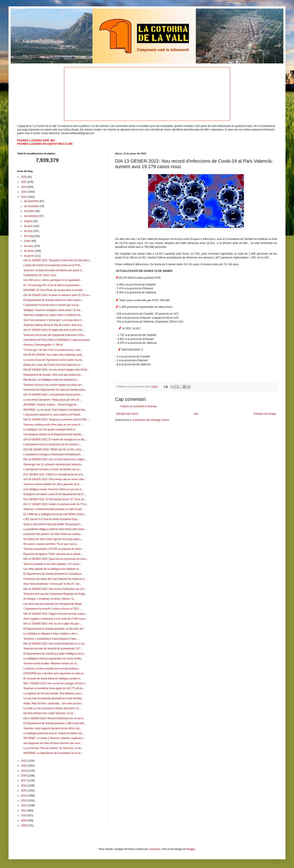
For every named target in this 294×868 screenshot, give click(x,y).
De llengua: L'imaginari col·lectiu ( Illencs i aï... (50, 599)
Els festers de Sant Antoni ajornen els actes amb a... (53, 539)
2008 (24, 825)
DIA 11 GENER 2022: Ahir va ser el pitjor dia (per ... (53, 624)
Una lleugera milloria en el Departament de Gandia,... (54, 434)
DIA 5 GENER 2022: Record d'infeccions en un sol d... (54, 718)
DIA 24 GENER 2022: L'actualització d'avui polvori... (53, 395)
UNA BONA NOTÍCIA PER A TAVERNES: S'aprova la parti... (58, 340)
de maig (29, 236)
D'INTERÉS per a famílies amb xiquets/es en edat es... (55, 673)
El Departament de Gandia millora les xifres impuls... (53, 300)
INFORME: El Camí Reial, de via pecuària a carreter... (54, 290)
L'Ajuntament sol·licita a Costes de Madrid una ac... (52, 469)
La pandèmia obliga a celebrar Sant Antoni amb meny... (55, 529)
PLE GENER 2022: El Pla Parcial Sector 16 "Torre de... (55, 499)
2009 (24, 821)
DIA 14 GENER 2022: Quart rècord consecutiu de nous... (56, 559)
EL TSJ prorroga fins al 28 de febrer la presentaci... (52, 285)
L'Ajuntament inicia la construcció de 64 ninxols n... (52, 444)
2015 (24, 791)
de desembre (32, 201)
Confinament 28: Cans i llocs (40, 275)
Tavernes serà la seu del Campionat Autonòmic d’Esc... (55, 335)
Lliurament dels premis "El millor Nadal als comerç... (53, 534)
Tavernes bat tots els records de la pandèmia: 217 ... (53, 649)
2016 (24, 786)
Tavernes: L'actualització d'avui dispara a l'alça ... (51, 639)
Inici (196, 414)
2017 (24, 781)
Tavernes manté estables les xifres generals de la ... (53, 484)
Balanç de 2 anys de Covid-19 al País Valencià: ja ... (53, 365)
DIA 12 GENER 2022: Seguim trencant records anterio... (55, 614)
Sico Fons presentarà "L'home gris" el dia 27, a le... (52, 584)
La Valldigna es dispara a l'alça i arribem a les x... (51, 634)
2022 (24, 197)
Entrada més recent (127, 414)
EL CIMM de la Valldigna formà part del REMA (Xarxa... (55, 514)
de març (29, 246)
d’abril (28, 241)
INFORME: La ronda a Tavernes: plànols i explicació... (54, 738)
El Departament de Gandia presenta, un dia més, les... (54, 629)
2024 (24, 187)
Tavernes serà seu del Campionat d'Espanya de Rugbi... (55, 594)
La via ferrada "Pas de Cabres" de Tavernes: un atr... (53, 748)
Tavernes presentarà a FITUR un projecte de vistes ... (54, 549)
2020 (24, 766)
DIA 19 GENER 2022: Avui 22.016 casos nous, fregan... (55, 459)
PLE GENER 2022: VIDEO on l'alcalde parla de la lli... (54, 474)
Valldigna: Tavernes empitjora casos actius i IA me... (53, 310)
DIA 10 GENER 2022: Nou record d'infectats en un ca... (55, 644)
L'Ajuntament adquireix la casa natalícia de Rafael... (53, 415)
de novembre (32, 206)
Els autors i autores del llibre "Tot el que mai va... (51, 544)
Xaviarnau (155, 849)
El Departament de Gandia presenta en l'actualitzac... (54, 574)
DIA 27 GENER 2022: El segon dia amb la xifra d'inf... (54, 330)
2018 (24, 776)
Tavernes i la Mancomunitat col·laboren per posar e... (53, 270)
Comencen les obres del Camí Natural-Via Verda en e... (55, 579)
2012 (24, 805)
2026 (24, 177)
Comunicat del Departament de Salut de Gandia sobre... (55, 390)
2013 (24, 801)
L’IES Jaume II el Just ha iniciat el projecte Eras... (51, 519)
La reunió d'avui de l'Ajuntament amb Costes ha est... (54, 360)
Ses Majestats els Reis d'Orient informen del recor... (53, 743)
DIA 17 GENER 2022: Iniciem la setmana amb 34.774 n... (56, 504)
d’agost (29, 221)
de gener (30, 256)
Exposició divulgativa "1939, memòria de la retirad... (53, 554)
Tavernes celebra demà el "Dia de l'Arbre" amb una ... (54, 325)
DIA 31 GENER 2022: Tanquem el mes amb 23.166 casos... (57, 260)
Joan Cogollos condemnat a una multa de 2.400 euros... (55, 619)
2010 (24, 815)
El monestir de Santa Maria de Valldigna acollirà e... (53, 679)
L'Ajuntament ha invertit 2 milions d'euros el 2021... (52, 609)
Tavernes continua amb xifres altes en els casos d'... (53, 425)
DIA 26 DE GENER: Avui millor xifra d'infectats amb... (54, 355)
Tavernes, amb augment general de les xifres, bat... (53, 728)
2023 (24, 192)
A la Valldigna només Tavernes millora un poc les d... (53, 489)
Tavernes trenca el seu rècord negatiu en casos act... (53, 385)
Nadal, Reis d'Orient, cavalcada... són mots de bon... (53, 703)
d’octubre (30, 211)
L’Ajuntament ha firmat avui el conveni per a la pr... (52, 305)
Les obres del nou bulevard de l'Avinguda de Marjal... (53, 604)
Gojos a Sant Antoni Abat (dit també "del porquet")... (53, 524)
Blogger (191, 849)
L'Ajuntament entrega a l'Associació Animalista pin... (53, 454)
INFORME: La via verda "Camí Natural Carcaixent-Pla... (55, 410)
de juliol (29, 226)
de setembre (32, 216)
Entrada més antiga (265, 414)
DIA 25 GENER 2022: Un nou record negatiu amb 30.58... (56, 370)
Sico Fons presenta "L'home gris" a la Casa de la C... (53, 320)
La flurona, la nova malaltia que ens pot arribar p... (52, 669)
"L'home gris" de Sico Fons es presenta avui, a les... (53, 350)
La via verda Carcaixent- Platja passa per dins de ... (53, 400)
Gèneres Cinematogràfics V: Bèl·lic (43, 345)
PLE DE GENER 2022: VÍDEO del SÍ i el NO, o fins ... (54, 450)
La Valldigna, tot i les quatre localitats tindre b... (50, 430)
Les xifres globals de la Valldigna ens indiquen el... (52, 569)
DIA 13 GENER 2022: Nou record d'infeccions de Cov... (55, 589)
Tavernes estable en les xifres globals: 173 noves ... (53, 564)
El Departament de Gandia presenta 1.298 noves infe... (55, 723)
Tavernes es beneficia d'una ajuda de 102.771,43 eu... (54, 688)
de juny (29, 231)
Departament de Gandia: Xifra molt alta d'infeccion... (53, 375)
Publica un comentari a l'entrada (139, 406)
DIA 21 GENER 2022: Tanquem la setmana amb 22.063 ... (56, 420)
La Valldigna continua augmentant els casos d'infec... (53, 659)
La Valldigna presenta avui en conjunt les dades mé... (54, 733)
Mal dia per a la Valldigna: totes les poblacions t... (51, 380)
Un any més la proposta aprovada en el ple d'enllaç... (53, 698)
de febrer (30, 251)
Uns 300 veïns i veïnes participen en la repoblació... (53, 280)
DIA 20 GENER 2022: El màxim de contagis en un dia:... (55, 440)
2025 (24, 182)
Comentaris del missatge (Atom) (151, 420)
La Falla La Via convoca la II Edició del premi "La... (52, 708)
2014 (24, 796)
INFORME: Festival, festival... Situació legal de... (51, 405)
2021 (24, 761)
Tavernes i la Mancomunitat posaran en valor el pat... (53, 509)
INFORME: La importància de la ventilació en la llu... (53, 753)
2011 (24, 811)
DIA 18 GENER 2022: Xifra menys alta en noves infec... (55, 479)
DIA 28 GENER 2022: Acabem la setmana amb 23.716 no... (57, 295)
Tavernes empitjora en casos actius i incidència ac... (53, 315)
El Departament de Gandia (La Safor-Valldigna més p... (55, 654)
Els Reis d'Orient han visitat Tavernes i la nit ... (50, 713)
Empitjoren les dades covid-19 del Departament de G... (55, 494)
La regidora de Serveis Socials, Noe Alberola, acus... (53, 693)
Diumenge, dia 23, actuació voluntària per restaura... (53, 464)
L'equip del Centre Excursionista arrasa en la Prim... (53, 265)
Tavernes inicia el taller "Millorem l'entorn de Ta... (51, 663)
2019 (24, 771)
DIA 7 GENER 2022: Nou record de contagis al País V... (55, 683)
